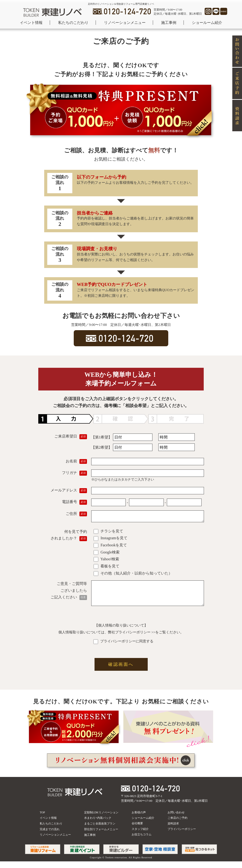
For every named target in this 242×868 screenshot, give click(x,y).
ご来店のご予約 (177, 824)
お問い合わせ (176, 819)
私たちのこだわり (73, 23)
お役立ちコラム (142, 841)
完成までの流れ (50, 836)
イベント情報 (31, 23)
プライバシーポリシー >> (135, 639)
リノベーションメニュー (125, 23)
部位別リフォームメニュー (101, 836)
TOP (42, 819)
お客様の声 (139, 819)
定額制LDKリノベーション (101, 819)
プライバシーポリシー (182, 836)
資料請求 (173, 830)
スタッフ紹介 (140, 836)
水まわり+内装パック (98, 824)
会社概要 (137, 830)
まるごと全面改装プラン (100, 830)
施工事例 (169, 23)
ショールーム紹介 (207, 23)
